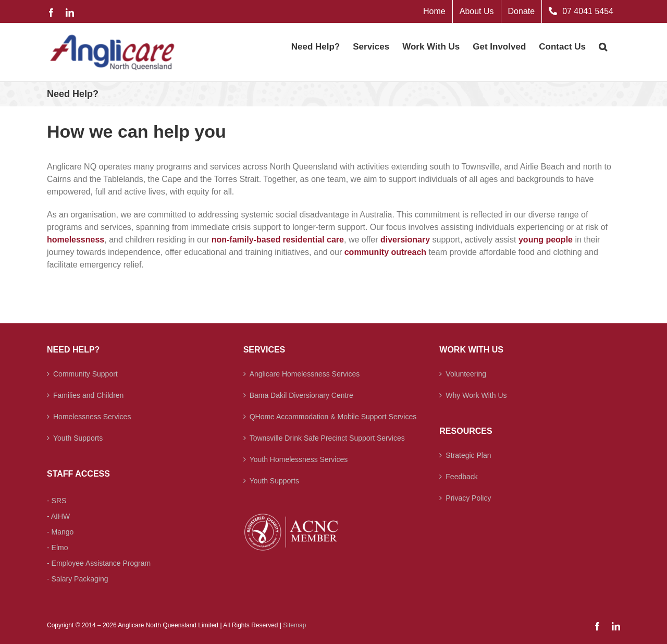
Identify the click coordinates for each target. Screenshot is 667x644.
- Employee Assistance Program (99, 563)
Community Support (85, 374)
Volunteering (466, 374)
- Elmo (57, 548)
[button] (603, 46)
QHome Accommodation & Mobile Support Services (333, 417)
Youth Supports (78, 438)
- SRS (57, 501)
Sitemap (294, 625)
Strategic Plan (468, 455)
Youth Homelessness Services (299, 459)
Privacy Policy (468, 498)
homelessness (76, 240)
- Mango (60, 532)
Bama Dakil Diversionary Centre (301, 395)
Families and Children (88, 395)
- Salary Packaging (78, 579)
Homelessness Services (92, 417)
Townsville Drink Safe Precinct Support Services (327, 438)
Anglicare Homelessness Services (305, 374)
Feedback (461, 477)
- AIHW (58, 516)
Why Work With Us (476, 395)
